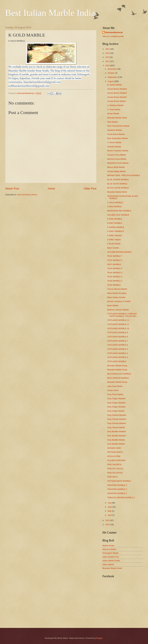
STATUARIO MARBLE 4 (118, 353)
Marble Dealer (108, 546)
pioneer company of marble (119, 301)
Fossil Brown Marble (116, 134)
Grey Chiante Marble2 (117, 423)
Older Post (90, 189)
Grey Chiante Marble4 (117, 415)
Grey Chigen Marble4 (116, 399)
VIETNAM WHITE (115, 452)
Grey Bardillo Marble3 (117, 436)
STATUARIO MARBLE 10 (118, 328)
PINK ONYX (112, 477)
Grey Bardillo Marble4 (117, 431)
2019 (108, 57)
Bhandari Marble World (117, 118)
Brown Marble (113, 114)
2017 (108, 61)
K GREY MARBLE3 (116, 231)
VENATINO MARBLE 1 (117, 493)
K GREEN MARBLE (116, 227)
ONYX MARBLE (114, 264)
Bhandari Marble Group (117, 366)
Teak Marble (112, 122)
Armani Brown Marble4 (117, 89)
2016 (108, 66)
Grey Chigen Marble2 (116, 407)
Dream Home (113, 390)
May (110, 511)
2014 (108, 525)
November (112, 69)
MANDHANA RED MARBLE (119, 211)
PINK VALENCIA (114, 464)
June (110, 507)
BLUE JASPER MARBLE (118, 180)
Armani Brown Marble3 (117, 93)
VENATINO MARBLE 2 (117, 489)
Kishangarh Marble (110, 553)
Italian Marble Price (111, 557)
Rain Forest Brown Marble (118, 126)
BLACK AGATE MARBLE (118, 188)
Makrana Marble (109, 549)
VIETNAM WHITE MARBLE (119, 481)
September (113, 77)
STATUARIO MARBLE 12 (118, 320)
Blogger (99, 638)
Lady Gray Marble (115, 386)
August (111, 81)
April (110, 515)
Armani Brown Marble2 (117, 97)
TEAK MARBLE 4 (115, 273)
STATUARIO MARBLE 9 (118, 333)
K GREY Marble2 (115, 235)
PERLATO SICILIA (115, 469)
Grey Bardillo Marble (116, 440)
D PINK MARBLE (115, 219)
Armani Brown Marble (116, 101)
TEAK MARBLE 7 (115, 256)
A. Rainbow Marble (115, 105)
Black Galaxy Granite (116, 297)
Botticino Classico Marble (118, 310)
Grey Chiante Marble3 (117, 419)
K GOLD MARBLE (115, 203)
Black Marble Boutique (117, 293)
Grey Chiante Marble (116, 427)
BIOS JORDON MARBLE (118, 378)
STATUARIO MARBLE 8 (118, 337)
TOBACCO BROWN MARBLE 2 (121, 498)
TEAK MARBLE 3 (115, 277)
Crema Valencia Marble (117, 289)
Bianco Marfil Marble (116, 167)
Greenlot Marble (114, 147)
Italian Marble (108, 564)
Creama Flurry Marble (117, 155)
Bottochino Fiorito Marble (118, 163)
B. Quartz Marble (114, 85)
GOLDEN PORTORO (116, 460)
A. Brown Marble (114, 142)
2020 (108, 53)
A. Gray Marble (114, 109)
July (110, 503)
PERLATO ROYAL (115, 473)
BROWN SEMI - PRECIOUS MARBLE (124, 175)
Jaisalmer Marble (115, 130)
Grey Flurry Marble (115, 394)
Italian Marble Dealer (111, 561)
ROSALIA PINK (114, 456)
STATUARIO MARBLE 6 (118, 345)
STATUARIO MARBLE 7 (118, 341)
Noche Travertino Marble (118, 151)
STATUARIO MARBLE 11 (118, 324)
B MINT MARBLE (115, 223)
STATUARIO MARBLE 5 (118, 349)
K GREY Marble (114, 240)
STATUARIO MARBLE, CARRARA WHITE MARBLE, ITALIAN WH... (122, 315)
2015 (108, 520)
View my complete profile (113, 36)
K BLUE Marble (114, 244)
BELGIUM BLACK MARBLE (119, 374)
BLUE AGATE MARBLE (117, 184)
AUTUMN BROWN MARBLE (120, 252)
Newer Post (12, 189)
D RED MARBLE (114, 207)
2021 (108, 49)
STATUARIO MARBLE (117, 361)
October (111, 73)
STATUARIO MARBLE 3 (118, 357)
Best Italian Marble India (50, 13)
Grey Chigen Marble (116, 411)
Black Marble (113, 306)
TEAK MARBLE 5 (115, 268)
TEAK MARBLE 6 (115, 260)
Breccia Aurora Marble (117, 159)
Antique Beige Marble (116, 171)
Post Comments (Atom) (27, 195)
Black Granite (113, 248)
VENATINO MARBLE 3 (117, 485)
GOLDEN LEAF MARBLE (118, 215)
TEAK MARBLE (114, 285)
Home (51, 189)
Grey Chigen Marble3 (116, 403)
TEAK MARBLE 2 (115, 281)
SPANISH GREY (114, 448)
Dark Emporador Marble (117, 138)
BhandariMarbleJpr (114, 32)
